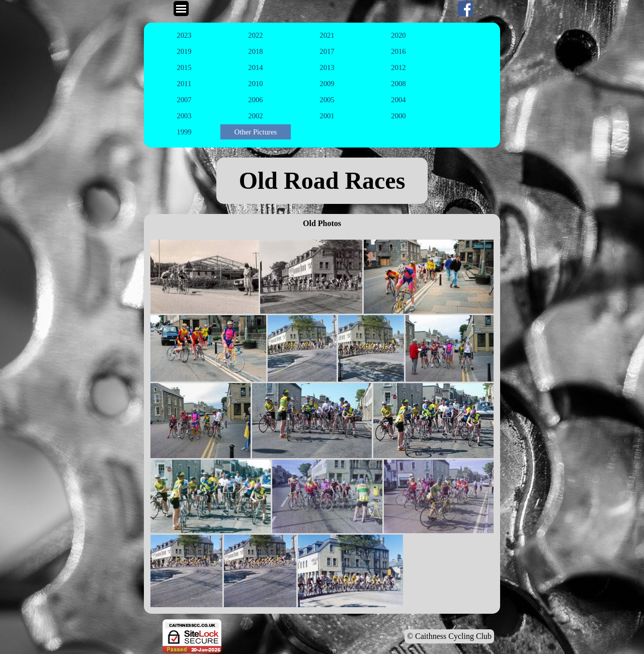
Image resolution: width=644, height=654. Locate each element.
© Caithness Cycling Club (449, 636)
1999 (184, 132)
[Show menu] (181, 9)
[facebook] (465, 9)
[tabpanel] (322, 181)
